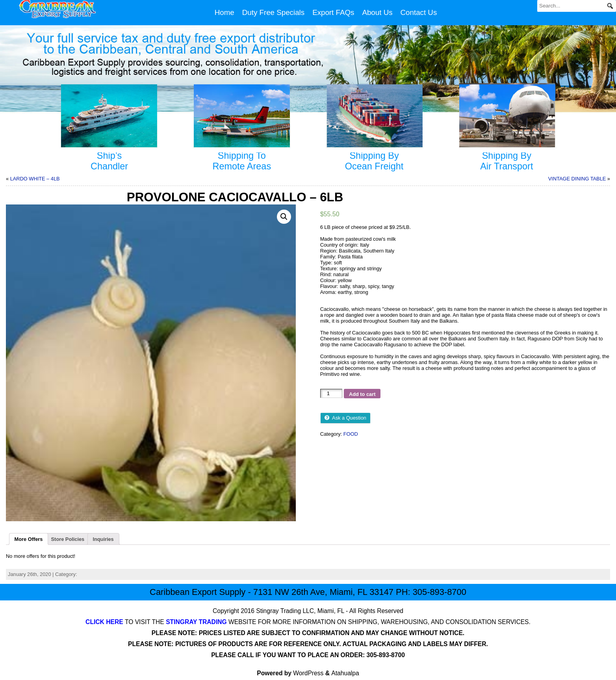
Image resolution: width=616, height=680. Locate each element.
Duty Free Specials (273, 12)
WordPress (308, 673)
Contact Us (419, 12)
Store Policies (68, 539)
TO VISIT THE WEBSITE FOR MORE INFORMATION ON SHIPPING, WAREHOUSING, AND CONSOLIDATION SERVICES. (308, 622)
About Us (377, 12)
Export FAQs (333, 12)
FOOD (351, 434)
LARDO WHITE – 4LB (35, 179)
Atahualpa (345, 673)
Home (225, 12)
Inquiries (103, 539)
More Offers (29, 539)
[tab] (29, 539)
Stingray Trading (278, 611)
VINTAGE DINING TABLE (577, 179)
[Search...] (577, 6)
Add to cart (362, 394)
